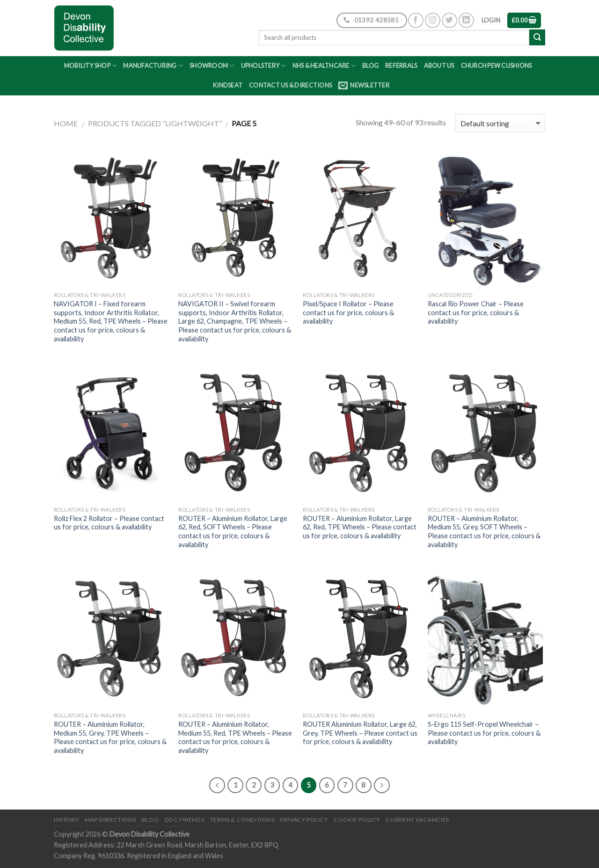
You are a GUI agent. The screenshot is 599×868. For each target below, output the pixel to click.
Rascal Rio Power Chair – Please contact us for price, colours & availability (476, 312)
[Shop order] (500, 123)
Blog (370, 65)
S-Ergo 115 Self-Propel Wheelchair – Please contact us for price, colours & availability (484, 733)
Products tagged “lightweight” (155, 123)
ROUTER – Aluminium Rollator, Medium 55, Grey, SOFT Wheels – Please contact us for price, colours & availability (484, 532)
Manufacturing (153, 66)
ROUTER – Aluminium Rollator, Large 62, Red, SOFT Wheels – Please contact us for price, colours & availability (233, 532)
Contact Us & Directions (290, 85)
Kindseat (228, 85)
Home (66, 123)
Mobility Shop (91, 66)
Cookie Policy (357, 820)
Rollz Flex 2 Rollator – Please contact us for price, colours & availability (109, 523)
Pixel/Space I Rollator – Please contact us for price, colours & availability (348, 312)
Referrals (401, 65)
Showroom (212, 66)
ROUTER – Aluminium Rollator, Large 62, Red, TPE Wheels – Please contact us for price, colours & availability (360, 527)
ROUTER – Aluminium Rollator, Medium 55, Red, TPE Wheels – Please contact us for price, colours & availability (235, 737)
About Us (439, 65)
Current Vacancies (417, 820)
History (66, 820)
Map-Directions (110, 820)
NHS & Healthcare (324, 66)
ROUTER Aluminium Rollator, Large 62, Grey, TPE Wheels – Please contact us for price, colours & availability (360, 733)
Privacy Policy (304, 820)
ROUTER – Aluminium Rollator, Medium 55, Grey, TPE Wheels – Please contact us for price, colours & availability (110, 737)
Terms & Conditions (242, 820)
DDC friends (185, 820)
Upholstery (263, 66)
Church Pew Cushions (497, 65)
